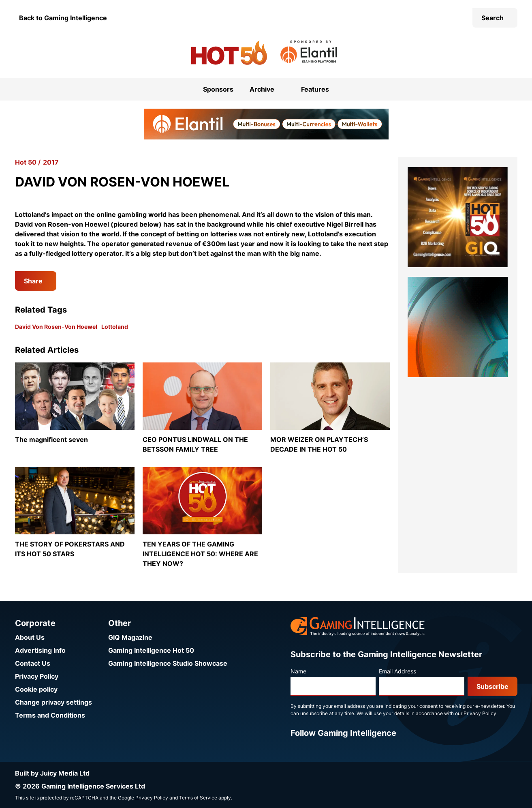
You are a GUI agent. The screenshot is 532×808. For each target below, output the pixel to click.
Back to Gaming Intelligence (63, 18)
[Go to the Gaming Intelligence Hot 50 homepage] (229, 53)
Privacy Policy (37, 676)
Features (315, 89)
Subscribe (492, 686)
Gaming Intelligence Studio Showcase (168, 663)
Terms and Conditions (50, 715)
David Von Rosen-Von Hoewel (56, 327)
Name (298, 671)
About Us (30, 637)
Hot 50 (26, 162)
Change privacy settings (53, 702)
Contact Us (33, 663)
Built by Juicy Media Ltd (52, 773)
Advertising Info (40, 650)
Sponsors (218, 89)
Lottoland (115, 327)
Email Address (397, 671)
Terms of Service (198, 798)
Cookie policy (36, 689)
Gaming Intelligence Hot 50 (151, 650)
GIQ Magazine (130, 637)
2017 (51, 162)
